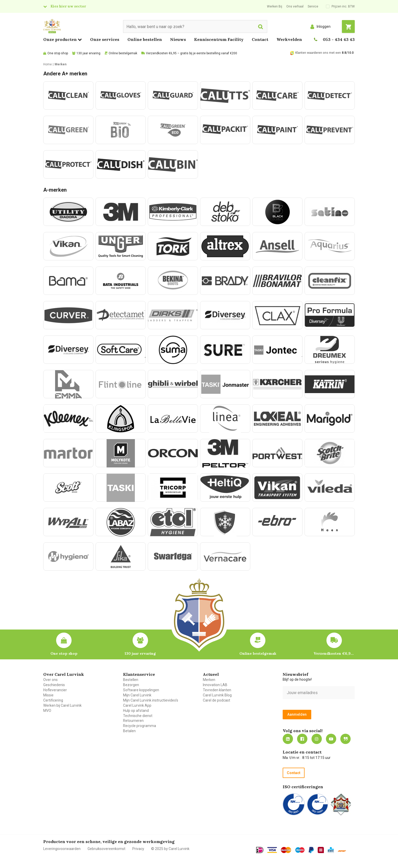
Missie (48, 695)
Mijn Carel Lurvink (137, 695)
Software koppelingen (141, 690)
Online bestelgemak (123, 53)
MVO (47, 711)
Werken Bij (275, 6)
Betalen (129, 731)
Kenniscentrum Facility (219, 39)
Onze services (105, 39)
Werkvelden (289, 39)
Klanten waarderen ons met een (318, 53)
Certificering (53, 700)
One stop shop (58, 53)
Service (313, 6)
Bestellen (131, 680)
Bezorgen (131, 685)
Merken (209, 680)
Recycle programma (140, 726)
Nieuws (178, 39)
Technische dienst (138, 716)
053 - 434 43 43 (339, 39)
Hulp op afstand (136, 711)
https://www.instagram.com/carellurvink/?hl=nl (317, 739)
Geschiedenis (54, 685)
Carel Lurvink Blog (217, 695)
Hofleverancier (55, 690)
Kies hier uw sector (68, 6)
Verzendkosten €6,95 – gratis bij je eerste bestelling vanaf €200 (192, 53)
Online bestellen (145, 39)
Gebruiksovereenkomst (106, 849)
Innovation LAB (215, 685)
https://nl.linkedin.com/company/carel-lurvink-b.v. (288, 739)
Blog (345, 739)
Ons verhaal (295, 6)
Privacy (138, 849)
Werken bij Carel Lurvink (62, 705)
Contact (260, 39)
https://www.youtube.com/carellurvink (331, 739)
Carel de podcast (217, 700)
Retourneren (133, 721)
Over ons (50, 680)
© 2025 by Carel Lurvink (170, 849)
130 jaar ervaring (88, 53)
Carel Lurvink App (137, 705)
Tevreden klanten (217, 690)
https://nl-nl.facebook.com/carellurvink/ (302, 739)
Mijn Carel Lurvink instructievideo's (151, 700)
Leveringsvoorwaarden (62, 849)
